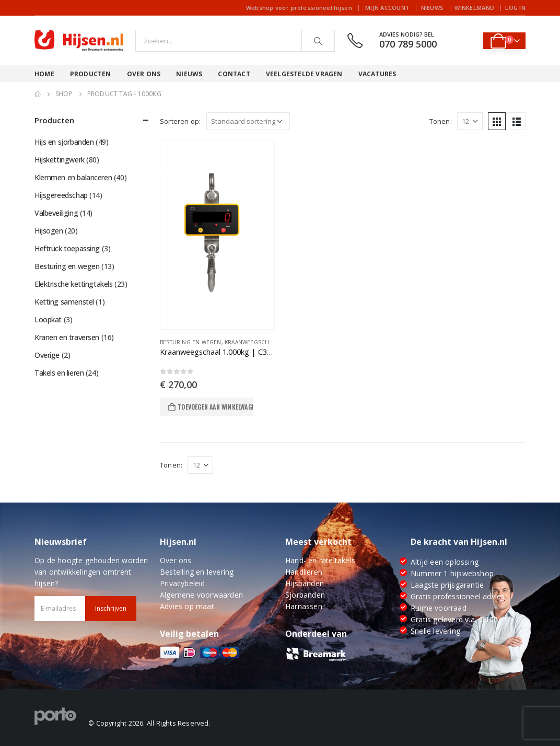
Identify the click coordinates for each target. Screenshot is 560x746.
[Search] (318, 41)
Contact (234, 74)
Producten (91, 74)
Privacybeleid (183, 583)
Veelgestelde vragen (304, 74)
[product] (217, 235)
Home (44, 74)
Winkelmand (474, 8)
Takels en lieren (59, 373)
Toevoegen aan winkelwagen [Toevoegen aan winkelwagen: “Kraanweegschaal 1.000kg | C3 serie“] (215, 407)
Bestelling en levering (197, 572)
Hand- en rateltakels (320, 560)
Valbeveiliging (56, 213)
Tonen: (441, 121)
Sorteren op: (180, 121)
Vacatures (377, 74)
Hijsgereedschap (61, 195)
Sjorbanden (305, 595)
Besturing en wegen (191, 342)
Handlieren (304, 572)
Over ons (144, 74)
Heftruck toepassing (67, 248)
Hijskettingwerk (60, 160)
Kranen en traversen (67, 337)
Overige (47, 355)
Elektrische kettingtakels (74, 284)
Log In (515, 8)
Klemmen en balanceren (73, 177)
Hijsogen (49, 231)
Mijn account (387, 8)
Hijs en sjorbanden (64, 142)
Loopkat (48, 319)
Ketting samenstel (64, 302)
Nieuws (433, 8)
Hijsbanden (305, 583)
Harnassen (304, 606)
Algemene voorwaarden (201, 595)
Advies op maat (187, 606)
